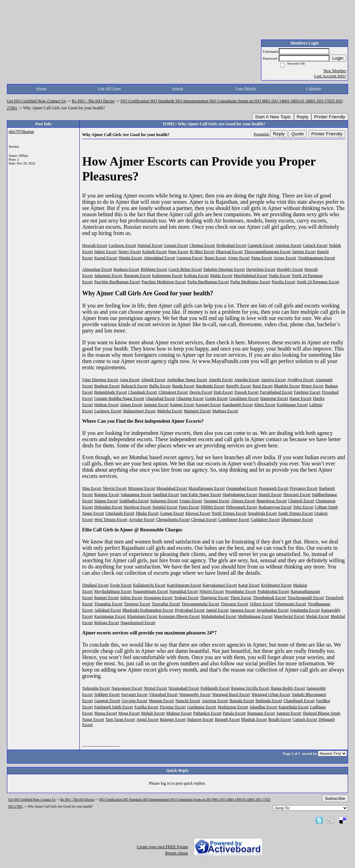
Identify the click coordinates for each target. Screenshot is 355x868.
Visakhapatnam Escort (317, 258)
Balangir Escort (173, 719)
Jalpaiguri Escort (108, 276)
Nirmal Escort (155, 688)
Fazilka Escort (146, 707)
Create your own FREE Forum (162, 847)
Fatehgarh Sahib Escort (114, 707)
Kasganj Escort (208, 405)
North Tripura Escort (229, 513)
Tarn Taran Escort (120, 719)
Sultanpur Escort (164, 501)
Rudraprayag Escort (275, 507)
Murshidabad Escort (250, 276)
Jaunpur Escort (156, 405)
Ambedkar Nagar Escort (187, 380)
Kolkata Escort (196, 276)
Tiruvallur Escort (166, 604)
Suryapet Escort (134, 694)
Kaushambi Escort (237, 405)
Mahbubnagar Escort (255, 616)
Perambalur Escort (241, 591)
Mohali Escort (153, 713)
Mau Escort (92, 488)
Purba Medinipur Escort (250, 282)
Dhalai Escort (147, 513)
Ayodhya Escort (301, 380)
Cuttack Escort (315, 245)
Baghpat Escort (107, 386)
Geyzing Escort (135, 701)
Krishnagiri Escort (276, 585)
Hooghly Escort (290, 269)
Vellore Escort (261, 604)
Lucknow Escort (122, 245)
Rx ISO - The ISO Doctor (93, 101)
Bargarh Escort (227, 719)
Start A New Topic (273, 117)
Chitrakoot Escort (173, 392)
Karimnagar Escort (110, 616)
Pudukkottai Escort (274, 591)
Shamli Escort (270, 495)
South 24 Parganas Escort (318, 282)
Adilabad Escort (108, 610)
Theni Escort (241, 598)
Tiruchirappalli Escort (306, 598)
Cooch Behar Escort (185, 269)
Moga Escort (129, 713)
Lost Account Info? (330, 76)
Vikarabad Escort (163, 694)
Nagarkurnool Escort (138, 623)
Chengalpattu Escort (173, 520)
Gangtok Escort (261, 245)
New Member (335, 71)
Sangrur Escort (289, 713)
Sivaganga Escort (158, 598)
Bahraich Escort (134, 386)
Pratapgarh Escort (274, 488)
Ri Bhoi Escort (202, 252)
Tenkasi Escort (186, 598)
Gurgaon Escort (189, 258)
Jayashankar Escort (272, 610)
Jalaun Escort (131, 405)
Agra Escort (130, 380)
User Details (246, 89)
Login (338, 58)
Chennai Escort (202, 245)
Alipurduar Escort (97, 269)
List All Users (109, 89)
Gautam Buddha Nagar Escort (119, 398)
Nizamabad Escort (184, 688)
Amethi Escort (221, 380)
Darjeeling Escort (261, 269)
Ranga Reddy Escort (288, 688)
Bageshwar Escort (272, 501)
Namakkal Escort (184, 591)
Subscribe (335, 798)
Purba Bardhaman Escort (208, 282)
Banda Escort (183, 386)
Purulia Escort (284, 282)
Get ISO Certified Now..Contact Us (37, 101)
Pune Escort (178, 252)
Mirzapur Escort (141, 488)
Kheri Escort (265, 405)
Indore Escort (106, 252)
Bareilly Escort (239, 386)
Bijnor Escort (312, 386)
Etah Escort (223, 392)
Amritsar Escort (288, 245)
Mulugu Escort (107, 623)
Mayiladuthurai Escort (113, 591)
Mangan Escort (161, 701)
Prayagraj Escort (304, 488)
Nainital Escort (150, 245)
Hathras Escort (107, 405)
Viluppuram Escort (290, 604)
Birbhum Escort (154, 269)
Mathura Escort (225, 411)
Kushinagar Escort (292, 405)
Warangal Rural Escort (231, 694)
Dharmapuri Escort (297, 520)
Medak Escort (318, 616)
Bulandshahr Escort (111, 392)
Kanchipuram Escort (184, 585)
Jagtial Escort (217, 610)
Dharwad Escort (229, 252)
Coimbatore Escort (234, 520)
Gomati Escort (176, 245)
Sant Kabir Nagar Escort (201, 495)
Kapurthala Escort (293, 707)
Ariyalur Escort (141, 520)
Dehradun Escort (108, 507)
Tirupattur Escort (109, 604)
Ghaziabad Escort (160, 398)
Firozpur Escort (173, 707)
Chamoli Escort (301, 501)
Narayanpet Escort (127, 688)
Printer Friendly (330, 117)
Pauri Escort (189, 507)
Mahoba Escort (170, 411)
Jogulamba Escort (305, 610)
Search (178, 89)
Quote (297, 134)
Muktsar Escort (179, 713)
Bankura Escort (126, 269)
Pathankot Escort (207, 713)
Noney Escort (130, 252)
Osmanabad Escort (242, 488)
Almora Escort (243, 501)
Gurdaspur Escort (202, 707)
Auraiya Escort (273, 380)
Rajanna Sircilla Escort (250, 688)
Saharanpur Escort (136, 495)
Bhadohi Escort (287, 386)
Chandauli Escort (143, 392)
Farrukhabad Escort (276, 392)
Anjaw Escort (285, 258)
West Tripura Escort (111, 520)
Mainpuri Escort (197, 411)
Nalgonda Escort (96, 688)
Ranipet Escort (107, 598)
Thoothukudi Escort (269, 598)
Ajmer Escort (239, 258)
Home (41, 89)
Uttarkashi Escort (120, 513)
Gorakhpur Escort (244, 398)
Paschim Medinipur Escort (164, 282)
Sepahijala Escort (262, 513)
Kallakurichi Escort (149, 585)
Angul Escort (147, 719)
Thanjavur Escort (214, 598)
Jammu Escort (304, 252)
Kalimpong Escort (167, 276)
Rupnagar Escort (261, 713)
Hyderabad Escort (231, 245)
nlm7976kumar (21, 132)
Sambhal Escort (166, 495)
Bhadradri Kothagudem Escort (148, 610)
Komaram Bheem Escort (179, 616)
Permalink (261, 134)
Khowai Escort (198, 513)
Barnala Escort (242, 701)
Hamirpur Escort (274, 398)
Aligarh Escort (153, 380)
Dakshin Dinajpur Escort (224, 269)
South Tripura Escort (295, 513)
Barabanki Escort (210, 386)
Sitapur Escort (106, 501)
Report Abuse (176, 853)
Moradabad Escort (172, 488)
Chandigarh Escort (299, 701)
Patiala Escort (234, 713)
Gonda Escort (216, 398)
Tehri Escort (303, 507)
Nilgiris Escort (211, 591)
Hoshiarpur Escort (233, 707)
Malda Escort (221, 276)
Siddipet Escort (107, 694)
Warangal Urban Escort (271, 694)
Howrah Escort (95, 245)
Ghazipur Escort (190, 398)
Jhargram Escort (137, 276)
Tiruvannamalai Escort (200, 604)
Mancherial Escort (289, 616)
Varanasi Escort (217, 501)
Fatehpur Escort (307, 392)
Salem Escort (131, 598)
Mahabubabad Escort (219, 616)
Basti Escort (262, 386)
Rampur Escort (107, 495)
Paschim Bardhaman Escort (117, 282)
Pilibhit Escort (213, 507)
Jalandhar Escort (263, 707)
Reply (303, 117)
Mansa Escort (106, 713)
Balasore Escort (200, 719)
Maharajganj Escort (139, 411)
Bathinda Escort (269, 701)
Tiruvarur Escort (235, 604)
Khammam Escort (142, 616)
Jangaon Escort (243, 610)
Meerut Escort (115, 488)
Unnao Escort (191, 501)
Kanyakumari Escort (220, 585)
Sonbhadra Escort (134, 501)
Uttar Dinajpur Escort (100, 380)
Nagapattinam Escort (150, 591)
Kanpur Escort (182, 405)
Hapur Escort (301, 398)
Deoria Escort (201, 392)
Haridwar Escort (137, 507)
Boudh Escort (280, 719)
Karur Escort (249, 585)
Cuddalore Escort (265, 520)
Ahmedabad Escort (159, 258)
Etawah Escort (246, 392)
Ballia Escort (160, 386)
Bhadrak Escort (254, 719)
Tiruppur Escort (137, 604)
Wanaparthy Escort (195, 694)
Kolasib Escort (154, 252)
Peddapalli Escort (215, 688)
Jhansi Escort (215, 258)
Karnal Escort (106, 258)
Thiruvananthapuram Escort (267, 252)
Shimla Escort (130, 258)
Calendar (314, 89)
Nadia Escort (279, 276)
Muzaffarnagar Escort (207, 488)
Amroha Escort (247, 380)
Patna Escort (262, 258)
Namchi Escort (188, 701)
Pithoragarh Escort (242, 507)
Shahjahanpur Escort (240, 495)
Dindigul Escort (95, 585)
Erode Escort (121, 585)
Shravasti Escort (297, 495)
